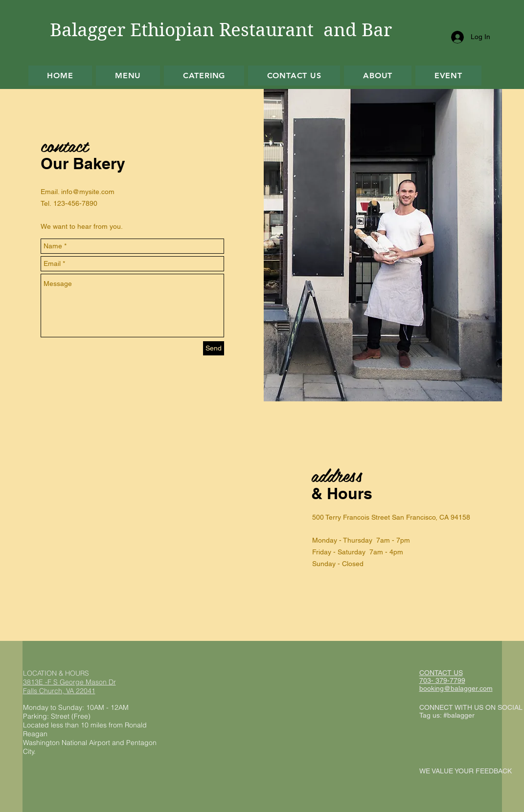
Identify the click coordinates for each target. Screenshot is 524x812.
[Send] (214, 348)
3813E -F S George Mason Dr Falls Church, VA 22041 (69, 686)
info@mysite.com (88, 192)
